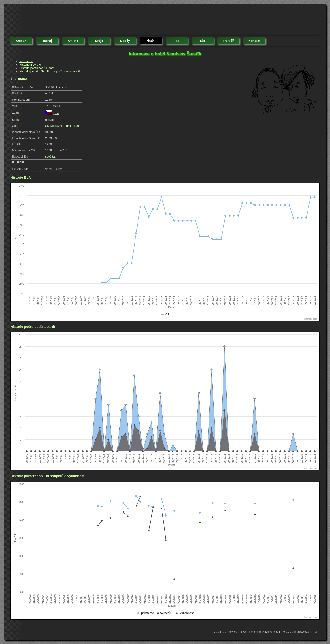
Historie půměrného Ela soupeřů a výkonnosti (49, 71)
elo (203, 41)
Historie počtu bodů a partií (37, 68)
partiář (228, 41)
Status (16, 120)
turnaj (47, 41)
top (177, 41)
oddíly (125, 41)
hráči (150, 41)
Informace (26, 61)
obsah (21, 41)
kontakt (254, 41)
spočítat (50, 156)
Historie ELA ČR (30, 65)
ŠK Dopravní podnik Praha (63, 126)
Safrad (313, 632)
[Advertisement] (94, 21)
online (73, 41)
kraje (99, 41)
